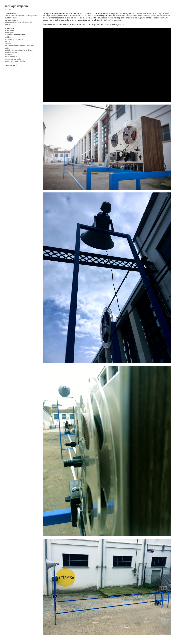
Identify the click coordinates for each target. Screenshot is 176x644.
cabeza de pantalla (13, 59)
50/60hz (8, 43)
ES (10, 9)
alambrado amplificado (15, 61)
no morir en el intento (14, 39)
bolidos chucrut (11, 20)
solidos (8, 37)
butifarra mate (11, 18)
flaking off (9, 32)
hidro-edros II (11, 57)
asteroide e (9, 30)
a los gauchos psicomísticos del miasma (18, 23)
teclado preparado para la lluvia (19, 50)
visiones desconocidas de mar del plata (19, 47)
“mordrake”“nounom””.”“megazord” (21, 16)
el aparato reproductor (15, 35)
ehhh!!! (8, 41)
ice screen (9, 54)
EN (6, 9)
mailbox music (11, 52)
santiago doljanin (16, 6)
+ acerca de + (11, 65)
